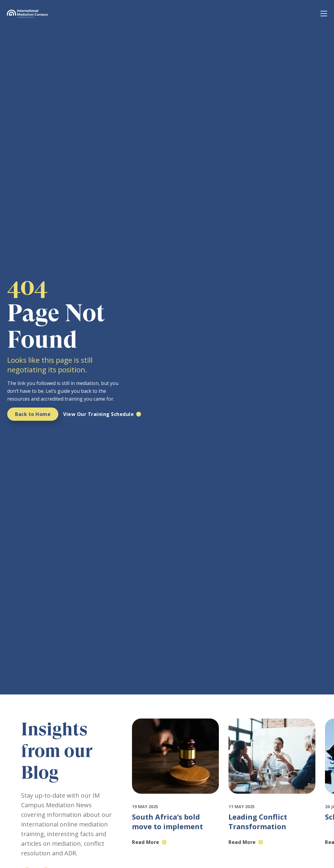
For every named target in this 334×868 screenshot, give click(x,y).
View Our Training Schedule (98, 414)
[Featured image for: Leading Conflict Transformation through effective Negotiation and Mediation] (272, 799)
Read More (146, 842)
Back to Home (33, 414)
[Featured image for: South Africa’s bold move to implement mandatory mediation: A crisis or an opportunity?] (175, 799)
